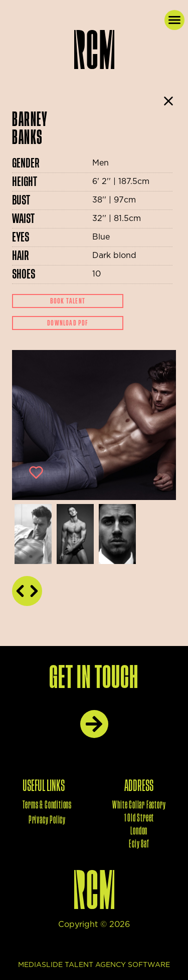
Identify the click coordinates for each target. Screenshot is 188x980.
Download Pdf (67, 323)
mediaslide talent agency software (94, 965)
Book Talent (68, 301)
